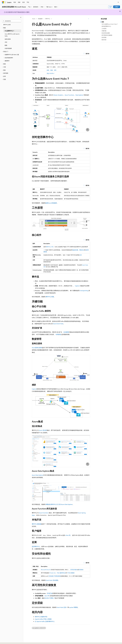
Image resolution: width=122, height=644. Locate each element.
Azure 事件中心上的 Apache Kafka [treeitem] (12, 35)
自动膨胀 (66, 332)
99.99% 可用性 (49, 598)
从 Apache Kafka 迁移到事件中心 (45, 621)
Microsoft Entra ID (46, 570)
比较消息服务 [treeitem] (8, 48)
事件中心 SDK (50, 247)
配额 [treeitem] (6, 45)
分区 (81, 255)
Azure (34, 19)
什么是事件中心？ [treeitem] (9, 31)
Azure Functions (69, 95)
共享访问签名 (74, 570)
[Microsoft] (3, 2)
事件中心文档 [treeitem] (7, 25)
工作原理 (104, 29)
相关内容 (104, 40)
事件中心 (48, 19)
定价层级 (104, 37)
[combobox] (12, 21)
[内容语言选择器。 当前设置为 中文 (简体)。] (7, 641)
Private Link (53, 573)
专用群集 (58, 334)
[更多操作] (89, 19)
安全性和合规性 (106, 33)
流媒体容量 (75, 250)
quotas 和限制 (73, 607)
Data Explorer (79, 95)
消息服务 (40, 19)
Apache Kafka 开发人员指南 (43, 619)
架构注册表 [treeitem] (8, 39)
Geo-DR (47, 596)
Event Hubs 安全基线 (52, 580)
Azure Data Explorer (38, 475)
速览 (103, 22)
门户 (110, 7)
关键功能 (104, 31)
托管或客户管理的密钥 (55, 576)
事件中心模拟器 (37, 524)
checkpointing (84, 291)
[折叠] (21, 17)
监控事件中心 (36, 546)
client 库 (68, 535)
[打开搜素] (118, 2)
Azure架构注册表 (37, 348)
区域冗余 (50, 593)
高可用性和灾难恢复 (107, 35)
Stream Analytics (58, 95)
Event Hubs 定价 (61, 607)
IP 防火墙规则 (71, 573)
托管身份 (81, 570)
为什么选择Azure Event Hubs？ (110, 24)
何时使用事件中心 (106, 26)
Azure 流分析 (43, 430)
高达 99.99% (50, 73)
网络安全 (82, 250)
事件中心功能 (50, 297)
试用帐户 (117, 7)
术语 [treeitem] (6, 42)
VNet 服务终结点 (61, 573)
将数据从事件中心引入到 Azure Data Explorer (59, 504)
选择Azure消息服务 (51, 203)
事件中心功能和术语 (41, 617)
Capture (77, 286)
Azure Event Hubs (58, 324)
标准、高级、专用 (52, 70)
